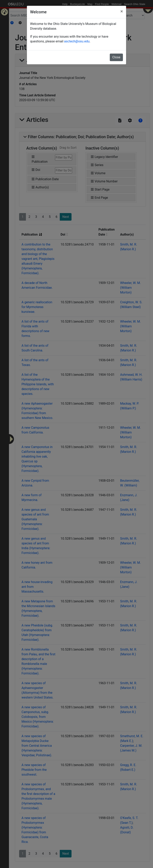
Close (116, 57)
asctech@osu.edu (77, 41)
